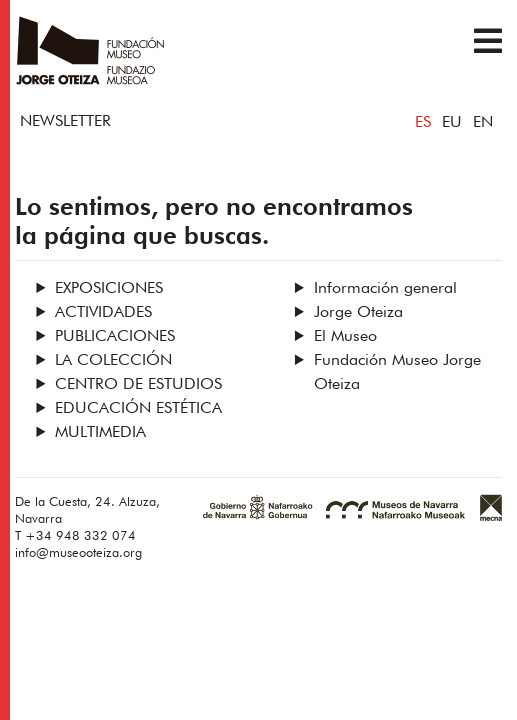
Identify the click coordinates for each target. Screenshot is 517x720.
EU (452, 123)
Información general (385, 289)
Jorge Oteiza (358, 313)
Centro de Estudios (138, 385)
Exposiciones (109, 289)
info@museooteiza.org (78, 553)
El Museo (345, 337)
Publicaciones (115, 337)
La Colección (113, 361)
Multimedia (100, 433)
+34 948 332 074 (80, 536)
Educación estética (138, 409)
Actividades (103, 313)
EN (483, 123)
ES (423, 123)
